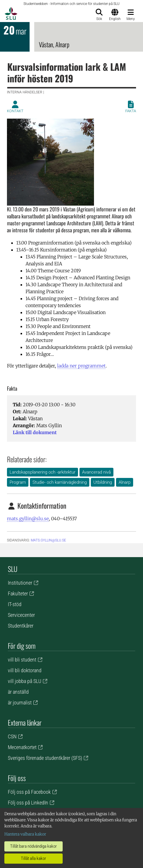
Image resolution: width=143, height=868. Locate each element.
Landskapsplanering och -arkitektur (42, 472)
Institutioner (20, 583)
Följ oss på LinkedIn (28, 803)
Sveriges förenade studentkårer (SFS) (45, 758)
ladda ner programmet (81, 366)
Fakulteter (18, 594)
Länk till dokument (35, 432)
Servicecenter (21, 615)
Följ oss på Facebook (29, 792)
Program (18, 482)
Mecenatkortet (22, 747)
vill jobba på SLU (25, 681)
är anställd (18, 692)
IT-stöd (15, 604)
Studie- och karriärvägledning (60, 482)
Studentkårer (21, 626)
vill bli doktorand (25, 670)
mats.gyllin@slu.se (28, 519)
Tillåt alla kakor (34, 858)
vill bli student (22, 660)
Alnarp (125, 482)
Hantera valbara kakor (25, 834)
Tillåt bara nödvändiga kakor (34, 846)
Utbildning (103, 482)
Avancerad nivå (96, 472)
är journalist (20, 703)
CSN (12, 736)
